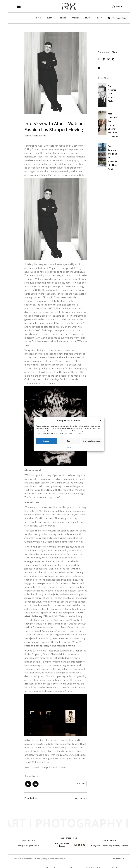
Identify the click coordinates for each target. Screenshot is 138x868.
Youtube (124, 846)
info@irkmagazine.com (28, 846)
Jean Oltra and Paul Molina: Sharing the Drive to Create (113, 125)
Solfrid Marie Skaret (108, 52)
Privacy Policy (118, 859)
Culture (81, 783)
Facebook (106, 846)
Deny (69, 441)
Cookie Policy (68, 447)
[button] (100, 421)
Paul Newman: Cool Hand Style (112, 94)
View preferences (91, 441)
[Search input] (117, 18)
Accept (47, 441)
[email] (61, 846)
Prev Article (31, 798)
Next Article (81, 798)
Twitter (116, 846)
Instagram (95, 846)
